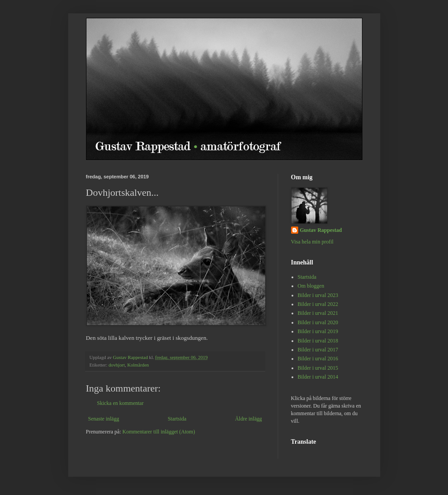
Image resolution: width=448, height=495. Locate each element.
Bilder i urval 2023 (318, 295)
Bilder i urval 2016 (318, 359)
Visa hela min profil (312, 242)
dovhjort (117, 365)
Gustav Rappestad (321, 230)
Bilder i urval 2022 (318, 304)
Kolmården (138, 365)
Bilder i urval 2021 (318, 313)
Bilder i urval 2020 (318, 322)
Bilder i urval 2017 (318, 350)
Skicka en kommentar (121, 403)
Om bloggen (311, 286)
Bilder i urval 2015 (318, 368)
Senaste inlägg (104, 419)
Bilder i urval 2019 (318, 331)
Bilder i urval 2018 (318, 341)
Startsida (177, 419)
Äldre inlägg (248, 419)
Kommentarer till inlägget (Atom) (158, 432)
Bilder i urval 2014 (318, 377)
